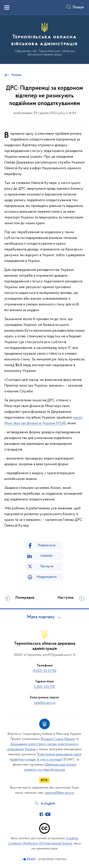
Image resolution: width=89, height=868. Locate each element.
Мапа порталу (41, 617)
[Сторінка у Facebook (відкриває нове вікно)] (41, 814)
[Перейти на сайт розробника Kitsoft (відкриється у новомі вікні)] (29, 859)
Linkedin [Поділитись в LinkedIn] (47, 556)
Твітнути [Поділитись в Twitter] (47, 566)
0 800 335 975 (45, 687)
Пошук (78, 7)
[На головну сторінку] (44, 39)
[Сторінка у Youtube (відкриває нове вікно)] (48, 814)
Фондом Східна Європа (58, 739)
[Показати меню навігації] (7, 7)
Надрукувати (47, 577)
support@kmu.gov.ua (59, 793)
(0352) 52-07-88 (45, 671)
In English (48, 804)
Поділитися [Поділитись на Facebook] (47, 545)
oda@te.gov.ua (45, 703)
